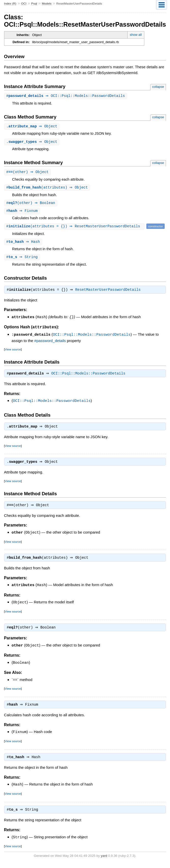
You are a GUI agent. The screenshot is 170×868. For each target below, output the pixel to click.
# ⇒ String (23, 259)
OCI (24, 4)
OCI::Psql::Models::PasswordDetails (92, 337)
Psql (34, 4)
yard (104, 860)
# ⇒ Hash (24, 244)
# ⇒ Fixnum (23, 212)
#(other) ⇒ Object (28, 173)
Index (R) (10, 4)
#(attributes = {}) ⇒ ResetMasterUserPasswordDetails (75, 228)
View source (13, 352)
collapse (158, 87)
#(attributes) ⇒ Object (48, 189)
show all (136, 35)
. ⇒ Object (33, 127)
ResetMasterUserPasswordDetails (109, 293)
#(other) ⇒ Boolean (31, 204)
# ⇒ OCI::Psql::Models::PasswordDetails (66, 96)
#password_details (50, 343)
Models (47, 4)
